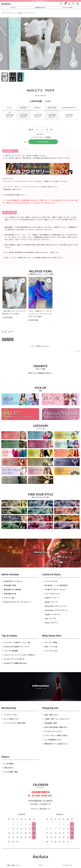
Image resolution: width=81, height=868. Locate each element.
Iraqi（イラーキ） (51, 618)
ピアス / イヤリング (29, 13)
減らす (38, 130)
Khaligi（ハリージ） (52, 602)
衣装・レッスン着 (51, 647)
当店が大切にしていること (13, 581)
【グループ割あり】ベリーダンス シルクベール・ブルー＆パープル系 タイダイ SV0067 (40, 314)
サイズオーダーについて (53, 731)
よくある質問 (8, 764)
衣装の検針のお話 (10, 594)
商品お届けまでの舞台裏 (12, 589)
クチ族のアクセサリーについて (55, 589)
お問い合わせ (8, 768)
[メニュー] (78, 4)
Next (58, 44)
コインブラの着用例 (11, 651)
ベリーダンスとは (51, 581)
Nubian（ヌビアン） (52, 623)
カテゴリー (13, 7)
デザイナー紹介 (9, 598)
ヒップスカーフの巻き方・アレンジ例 (17, 642)
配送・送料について (52, 715)
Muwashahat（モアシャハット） (56, 606)
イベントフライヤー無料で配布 (15, 723)
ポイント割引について (12, 719)
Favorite (25, 142)
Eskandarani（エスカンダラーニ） (57, 610)
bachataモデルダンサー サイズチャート (18, 602)
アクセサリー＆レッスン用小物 (15, 13)
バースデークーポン (11, 715)
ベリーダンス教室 (51, 642)
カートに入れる (43, 142)
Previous (23, 44)
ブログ (40, 865)
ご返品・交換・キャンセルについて (57, 719)
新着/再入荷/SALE (41, 7)
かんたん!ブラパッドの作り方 (14, 659)
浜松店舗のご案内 (10, 585)
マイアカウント (67, 865)
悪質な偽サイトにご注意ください (56, 744)
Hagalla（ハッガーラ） (53, 614)
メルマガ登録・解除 (11, 772)
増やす (47, 130)
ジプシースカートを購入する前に (56, 735)
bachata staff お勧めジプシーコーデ (17, 647)
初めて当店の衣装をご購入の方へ (56, 727)
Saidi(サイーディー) (52, 598)
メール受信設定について (53, 740)
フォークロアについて (52, 594)
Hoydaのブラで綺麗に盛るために (16, 663)
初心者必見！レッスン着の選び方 (56, 585)
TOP (4, 13)
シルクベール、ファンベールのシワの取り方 (19, 655)
